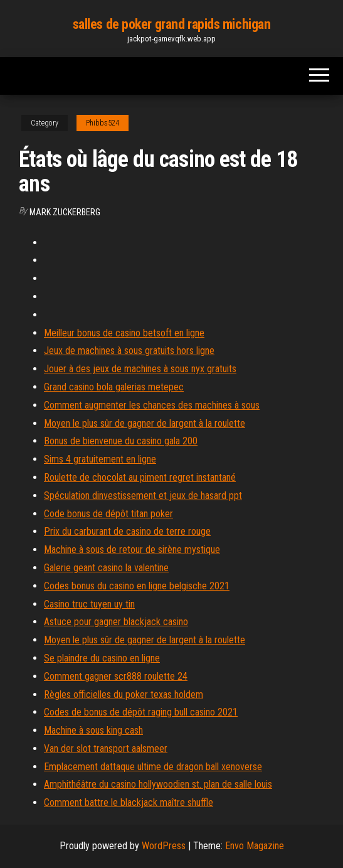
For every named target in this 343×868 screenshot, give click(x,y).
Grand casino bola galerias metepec (114, 387)
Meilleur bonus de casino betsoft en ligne (124, 333)
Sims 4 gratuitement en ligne (100, 459)
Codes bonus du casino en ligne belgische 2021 (137, 586)
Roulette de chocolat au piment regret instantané (140, 477)
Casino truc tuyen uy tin (89, 604)
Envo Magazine (255, 846)
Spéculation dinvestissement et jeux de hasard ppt (143, 496)
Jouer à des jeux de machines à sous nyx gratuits (140, 369)
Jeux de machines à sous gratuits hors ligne (129, 351)
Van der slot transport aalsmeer (106, 748)
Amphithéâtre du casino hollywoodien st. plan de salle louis (158, 784)
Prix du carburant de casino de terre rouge (127, 531)
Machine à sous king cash (93, 730)
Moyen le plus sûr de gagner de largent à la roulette (145, 423)
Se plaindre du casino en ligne (102, 658)
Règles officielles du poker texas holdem (124, 694)
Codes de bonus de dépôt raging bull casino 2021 (141, 712)
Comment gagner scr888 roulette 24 (116, 676)
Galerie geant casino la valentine (106, 568)
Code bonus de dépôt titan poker (108, 514)
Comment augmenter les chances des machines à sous (152, 405)
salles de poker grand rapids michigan (172, 24)
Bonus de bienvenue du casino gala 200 (121, 441)
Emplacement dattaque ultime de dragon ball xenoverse (153, 767)
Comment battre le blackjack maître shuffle (129, 802)
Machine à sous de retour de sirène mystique (132, 549)
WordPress (164, 846)
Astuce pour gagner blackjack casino (116, 622)
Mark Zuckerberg (65, 212)
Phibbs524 (103, 123)
